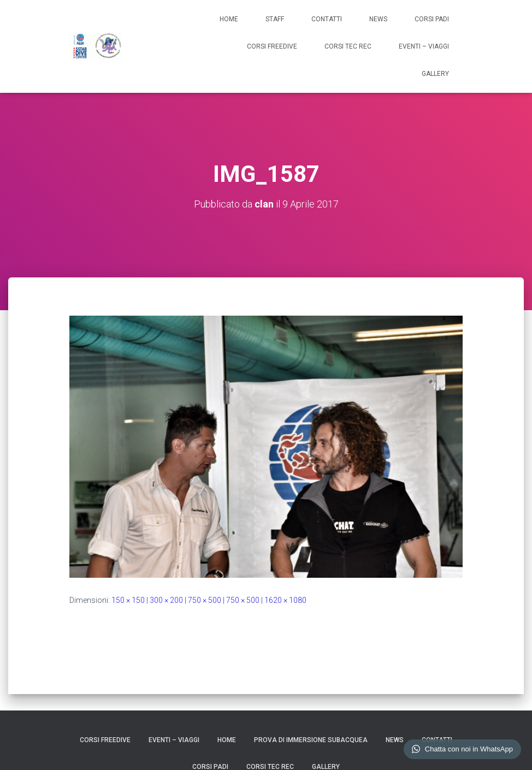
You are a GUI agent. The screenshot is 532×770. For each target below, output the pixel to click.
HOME (229, 19)
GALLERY (435, 74)
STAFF (275, 19)
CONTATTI (327, 19)
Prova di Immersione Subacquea (311, 740)
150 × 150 (128, 600)
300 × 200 (166, 600)
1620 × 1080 (285, 600)
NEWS (378, 19)
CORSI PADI (432, 19)
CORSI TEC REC (348, 46)
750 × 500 (205, 600)
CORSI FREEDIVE (272, 46)
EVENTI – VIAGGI (424, 46)
